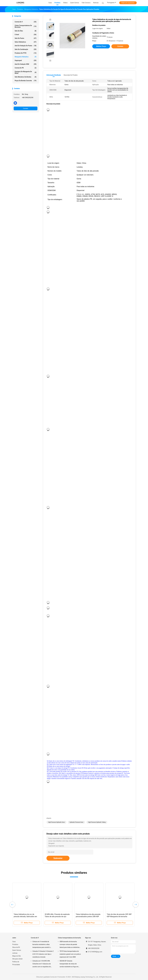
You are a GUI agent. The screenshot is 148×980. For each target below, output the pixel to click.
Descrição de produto (71, 75)
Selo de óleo (26, 31)
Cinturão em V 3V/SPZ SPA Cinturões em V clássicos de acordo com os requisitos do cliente (42, 964)
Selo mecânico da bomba (26, 77)
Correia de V (26, 22)
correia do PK (26, 68)
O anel (26, 35)
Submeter (58, 858)
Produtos (15, 944)
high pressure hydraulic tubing (97, 822)
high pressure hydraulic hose (56, 822)
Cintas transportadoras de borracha (26, 26)
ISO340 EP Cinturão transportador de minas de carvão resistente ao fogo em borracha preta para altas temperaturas (69, 964)
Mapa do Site (17, 956)
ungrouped (26, 60)
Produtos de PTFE (26, 53)
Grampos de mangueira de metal (26, 72)
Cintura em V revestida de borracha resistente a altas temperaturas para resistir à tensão (41, 945)
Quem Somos (17, 950)
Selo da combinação (26, 49)
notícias (15, 953)
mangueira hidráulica (26, 57)
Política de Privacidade (16, 963)
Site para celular (17, 959)
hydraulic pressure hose (76, 822)
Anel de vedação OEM (26, 64)
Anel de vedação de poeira (26, 46)
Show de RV (16, 947)
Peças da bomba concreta (26, 81)
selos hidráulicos (26, 42)
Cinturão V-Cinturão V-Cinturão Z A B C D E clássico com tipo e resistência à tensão (43, 954)
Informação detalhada (54, 75)
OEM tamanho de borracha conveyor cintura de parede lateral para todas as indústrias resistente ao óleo (70, 945)
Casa (14, 942)
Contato (26, 108)
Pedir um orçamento (128, 3)
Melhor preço (101, 46)
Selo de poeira (26, 38)
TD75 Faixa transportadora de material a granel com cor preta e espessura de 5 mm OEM (70, 954)
